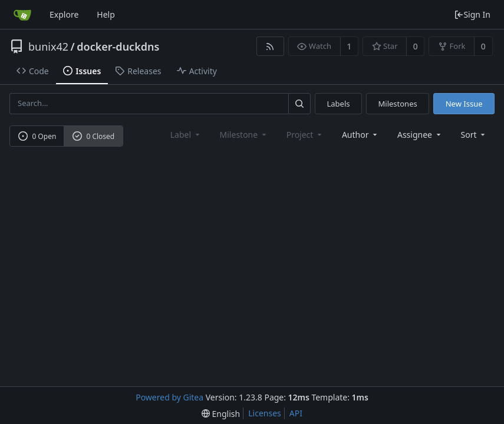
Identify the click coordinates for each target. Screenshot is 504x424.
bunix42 (48, 47)
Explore (64, 14)
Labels (338, 104)
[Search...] (299, 103)
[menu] (474, 135)
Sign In (472, 14)
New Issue (464, 104)
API (296, 413)
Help (106, 14)
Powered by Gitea (169, 397)
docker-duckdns (118, 47)
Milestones (398, 104)
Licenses (265, 413)
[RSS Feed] (270, 46)
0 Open (37, 136)
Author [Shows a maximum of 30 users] (360, 135)
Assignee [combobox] (420, 135)
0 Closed (94, 136)
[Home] (22, 15)
